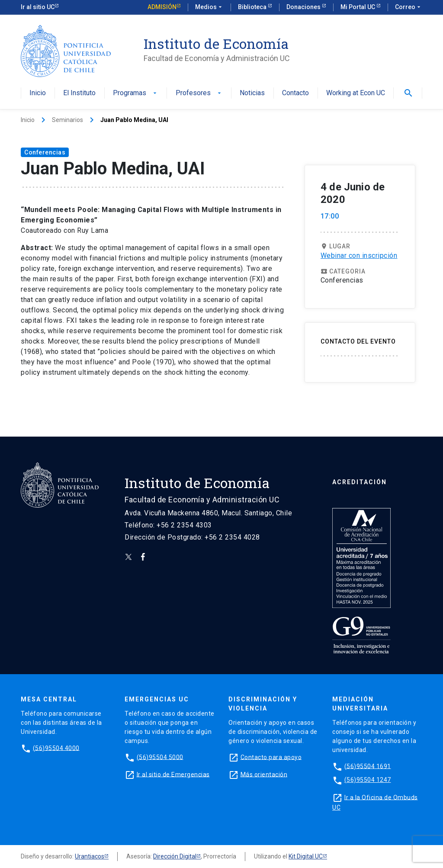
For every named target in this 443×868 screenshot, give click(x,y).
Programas (136, 93)
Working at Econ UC (356, 93)
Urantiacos (90, 856)
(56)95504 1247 (368, 780)
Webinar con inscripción (359, 256)
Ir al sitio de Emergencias (173, 774)
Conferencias (45, 152)
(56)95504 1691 (368, 766)
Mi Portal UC (358, 7)
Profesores (199, 93)
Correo (409, 7)
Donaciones (304, 7)
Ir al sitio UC (38, 7)
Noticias (252, 93)
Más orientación (264, 774)
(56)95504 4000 (56, 748)
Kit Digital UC (306, 856)
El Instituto (79, 93)
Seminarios (67, 120)
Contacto (295, 93)
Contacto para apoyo (271, 757)
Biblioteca (253, 7)
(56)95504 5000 (160, 757)
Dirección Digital (175, 856)
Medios (209, 7)
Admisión (162, 7)
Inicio (38, 93)
